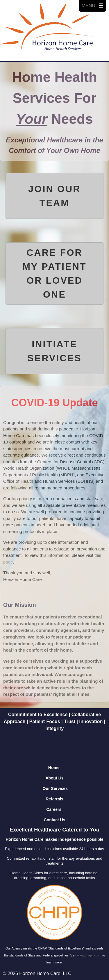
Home (54, 768)
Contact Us (55, 820)
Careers (54, 809)
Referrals (54, 799)
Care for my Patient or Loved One (54, 273)
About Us (54, 778)
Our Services (55, 788)
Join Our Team (54, 196)
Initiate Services (54, 351)
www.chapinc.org (89, 955)
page (8, 562)
